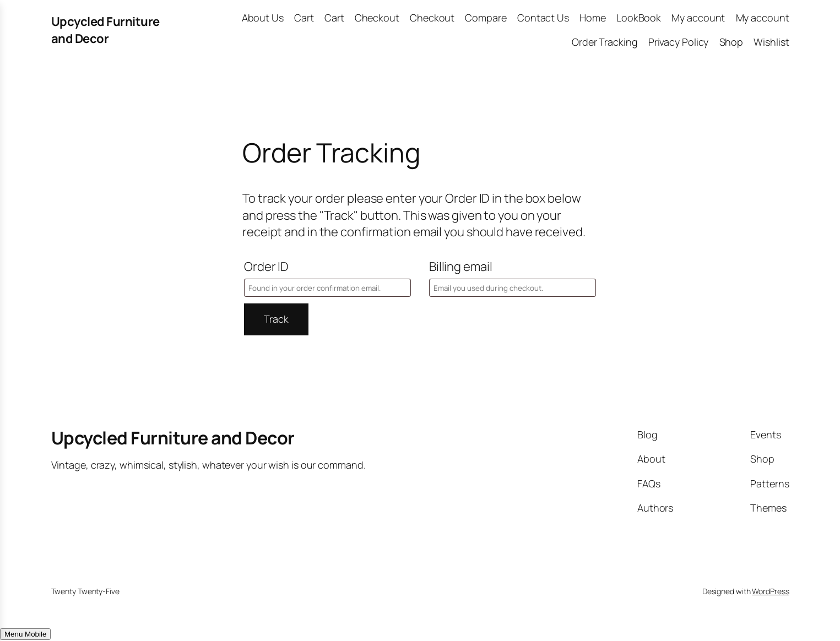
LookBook (639, 18)
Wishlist (771, 42)
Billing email (461, 267)
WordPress (770, 591)
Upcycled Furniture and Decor (105, 30)
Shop (731, 42)
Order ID (266, 267)
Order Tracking (605, 42)
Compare (486, 18)
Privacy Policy (679, 42)
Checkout (377, 18)
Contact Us (543, 18)
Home (593, 18)
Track (276, 319)
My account (698, 18)
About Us (263, 18)
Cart (304, 18)
